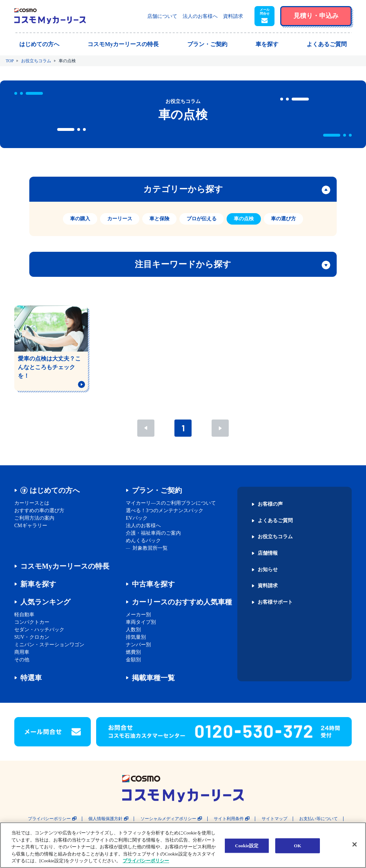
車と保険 (159, 219)
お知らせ (268, 570)
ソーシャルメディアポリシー (168, 819)
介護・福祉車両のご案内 (153, 533)
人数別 (133, 630)
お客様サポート (275, 602)
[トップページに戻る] (50, 16)
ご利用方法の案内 (34, 518)
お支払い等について (318, 819)
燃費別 (133, 652)
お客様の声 (270, 504)
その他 (22, 660)
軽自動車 (24, 615)
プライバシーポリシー (49, 819)
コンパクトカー (32, 622)
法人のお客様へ (200, 16)
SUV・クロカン (32, 637)
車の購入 (80, 219)
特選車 (31, 678)
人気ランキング (45, 602)
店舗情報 (268, 553)
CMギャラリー (31, 526)
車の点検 (244, 219)
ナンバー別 (138, 645)
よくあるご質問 (275, 521)
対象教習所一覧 (150, 548)
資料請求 (233, 16)
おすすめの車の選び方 (39, 511)
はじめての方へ (55, 490)
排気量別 (136, 637)
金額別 (133, 660)
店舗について (162, 16)
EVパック (137, 518)
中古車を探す (153, 584)
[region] (183, 845)
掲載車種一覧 (153, 678)
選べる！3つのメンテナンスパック (165, 511)
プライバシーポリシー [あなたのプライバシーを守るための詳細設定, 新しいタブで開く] (146, 861)
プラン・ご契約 (157, 490)
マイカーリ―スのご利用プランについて (171, 503)
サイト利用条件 (229, 819)
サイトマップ (274, 819)
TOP (10, 61)
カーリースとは (32, 503)
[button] (264, 16)
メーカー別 (138, 615)
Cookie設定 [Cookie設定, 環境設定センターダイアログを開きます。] (247, 846)
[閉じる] (355, 844)
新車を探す (38, 584)
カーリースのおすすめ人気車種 (182, 602)
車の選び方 (283, 219)
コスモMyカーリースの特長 (65, 566)
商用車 (22, 652)
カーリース (120, 219)
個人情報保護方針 (105, 819)
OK (297, 846)
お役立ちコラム (36, 61)
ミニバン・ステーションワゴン (49, 645)
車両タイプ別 (141, 622)
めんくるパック (143, 541)
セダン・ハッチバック (39, 630)
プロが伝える (202, 219)
